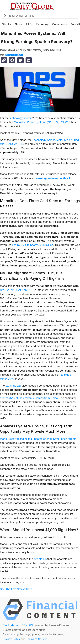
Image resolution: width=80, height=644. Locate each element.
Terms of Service (37, 639)
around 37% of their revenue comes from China (29, 398)
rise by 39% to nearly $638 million (33, 245)
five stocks (40, 559)
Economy (42, 24)
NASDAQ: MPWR (59, 122)
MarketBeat (14, 55)
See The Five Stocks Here (16, 589)
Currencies (59, 24)
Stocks (6, 24)
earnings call (13, 386)
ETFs (29, 24)
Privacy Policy (11, 639)
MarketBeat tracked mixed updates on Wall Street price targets (38, 439)
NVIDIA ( (5, 290)
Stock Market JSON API (18, 625)
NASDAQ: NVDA (21, 290)
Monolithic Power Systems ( (31, 122)
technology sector (20, 118)
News (19, 24)
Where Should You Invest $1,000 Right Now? (39, 530)
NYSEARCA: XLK (12, 144)
